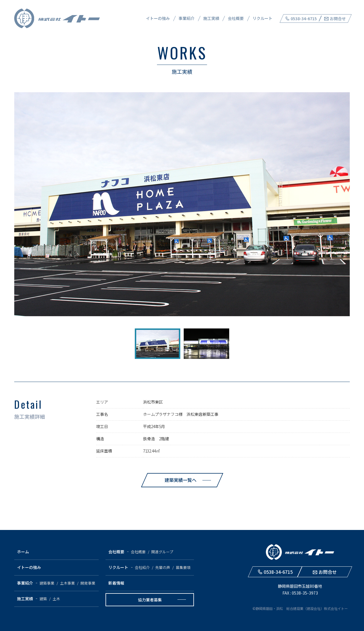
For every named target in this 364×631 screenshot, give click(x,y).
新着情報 (116, 583)
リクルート (262, 18)
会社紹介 (142, 567)
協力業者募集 (150, 600)
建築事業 (47, 583)
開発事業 (88, 583)
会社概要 (236, 18)
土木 (56, 599)
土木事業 (67, 583)
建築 (43, 599)
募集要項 (183, 567)
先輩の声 (163, 567)
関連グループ (162, 552)
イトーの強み (158, 18)
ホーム (23, 552)
